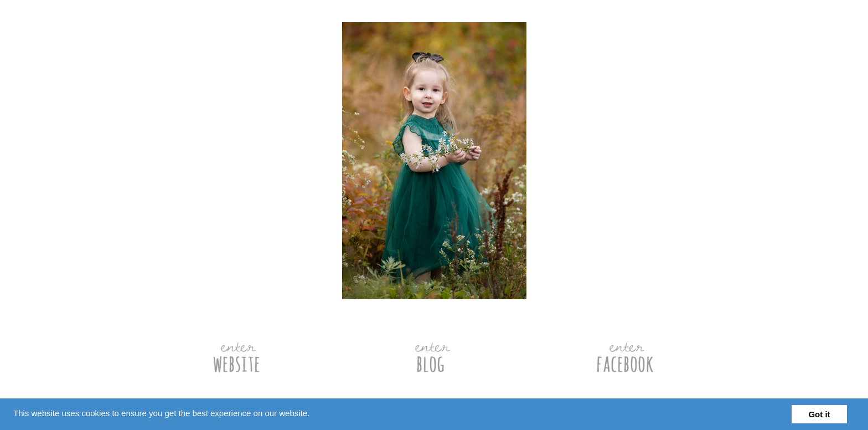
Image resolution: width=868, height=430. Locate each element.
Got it (819, 414)
